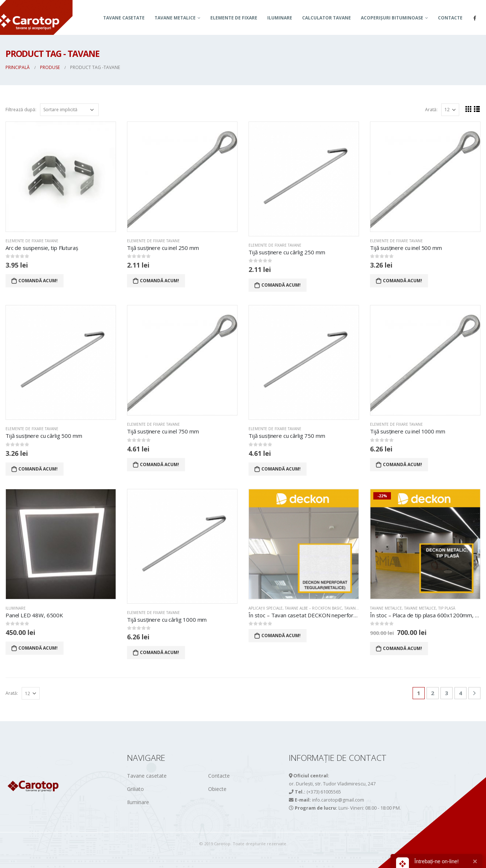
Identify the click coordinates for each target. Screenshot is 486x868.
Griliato (135, 789)
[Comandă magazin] (69, 110)
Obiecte (217, 789)
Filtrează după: (21, 110)
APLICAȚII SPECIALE (266, 608)
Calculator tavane (327, 18)
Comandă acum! (38, 281)
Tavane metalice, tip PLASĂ (430, 608)
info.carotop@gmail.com (338, 800)
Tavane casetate (124, 18)
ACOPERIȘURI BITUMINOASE (392, 18)
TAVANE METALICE (175, 18)
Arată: (431, 110)
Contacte (450, 18)
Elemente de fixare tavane (32, 241)
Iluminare (280, 18)
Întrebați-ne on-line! (437, 861)
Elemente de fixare (234, 18)
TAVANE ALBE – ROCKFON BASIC (313, 608)
